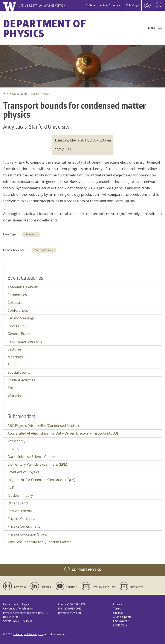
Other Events (18, 503)
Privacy (118, 604)
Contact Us (120, 625)
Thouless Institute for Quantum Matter (39, 542)
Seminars (31, 234)
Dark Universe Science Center (31, 457)
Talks (12, 388)
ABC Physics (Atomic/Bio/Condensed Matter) (43, 426)
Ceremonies (17, 295)
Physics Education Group (27, 534)
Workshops (17, 396)
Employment (121, 621)
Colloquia (15, 302)
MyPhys (132, 5)
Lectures (15, 349)
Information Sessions (25, 341)
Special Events (19, 372)
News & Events (18, 94)
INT (11, 488)
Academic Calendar (23, 287)
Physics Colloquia (21, 519)
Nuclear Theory (20, 495)
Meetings (15, 357)
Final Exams (17, 326)
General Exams (19, 334)
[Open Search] (159, 5)
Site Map (118, 613)
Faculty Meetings (21, 318)
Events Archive (40, 94)
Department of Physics (45, 28)
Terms (117, 609)
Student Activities (21, 380)
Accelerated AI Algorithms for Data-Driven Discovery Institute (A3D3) (63, 433)
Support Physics (82, 570)
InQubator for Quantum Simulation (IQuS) (41, 480)
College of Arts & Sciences (103, 5)
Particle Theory (44, 250)
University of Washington (28, 634)
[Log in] (147, 5)
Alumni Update (122, 617)
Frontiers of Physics (23, 472)
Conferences (18, 310)
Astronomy (16, 441)
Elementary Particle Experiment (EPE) (37, 464)
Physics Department (24, 526)
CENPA (13, 449)
